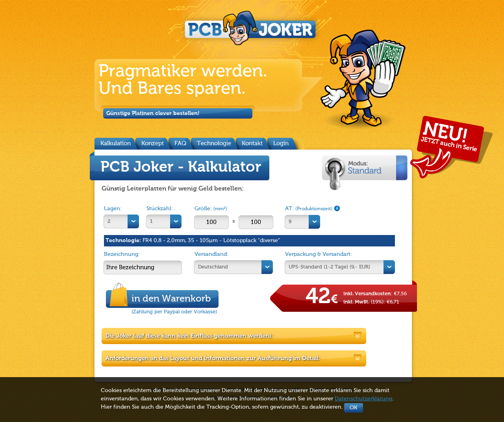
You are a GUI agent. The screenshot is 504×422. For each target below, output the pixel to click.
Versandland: (211, 254)
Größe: (211, 209)
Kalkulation (116, 143)
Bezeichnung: (122, 254)
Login (281, 143)
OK (354, 408)
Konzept (153, 143)
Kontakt (252, 143)
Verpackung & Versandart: (319, 254)
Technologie (214, 143)
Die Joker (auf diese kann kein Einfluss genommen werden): (189, 336)
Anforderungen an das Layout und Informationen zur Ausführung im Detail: (213, 358)
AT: (313, 209)
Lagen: (113, 209)
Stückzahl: (160, 209)
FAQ (180, 143)
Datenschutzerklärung (363, 399)
